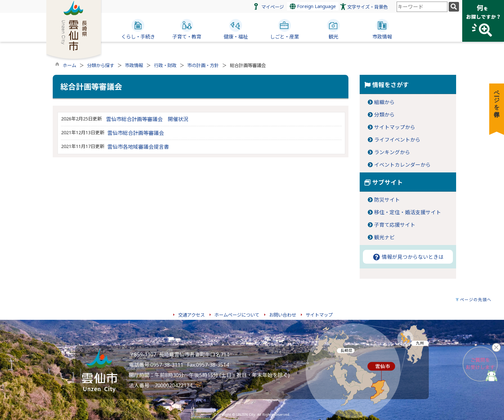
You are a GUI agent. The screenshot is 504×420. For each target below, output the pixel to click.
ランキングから (392, 152)
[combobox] (422, 7)
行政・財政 (165, 65)
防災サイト (387, 200)
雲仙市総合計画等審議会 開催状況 (147, 119)
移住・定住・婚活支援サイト (408, 212)
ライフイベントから (397, 140)
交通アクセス (191, 315)
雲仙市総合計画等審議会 (136, 133)
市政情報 (134, 65)
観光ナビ (384, 237)
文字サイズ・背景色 (367, 7)
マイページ (273, 7)
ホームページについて (237, 315)
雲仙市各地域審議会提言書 (138, 147)
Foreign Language (313, 6)
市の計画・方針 (203, 65)
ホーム (69, 65)
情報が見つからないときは (408, 257)
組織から (384, 102)
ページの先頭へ (476, 300)
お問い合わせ (283, 315)
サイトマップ (319, 315)
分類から (384, 115)
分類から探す (101, 65)
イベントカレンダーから (402, 165)
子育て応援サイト (395, 225)
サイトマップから (395, 127)
